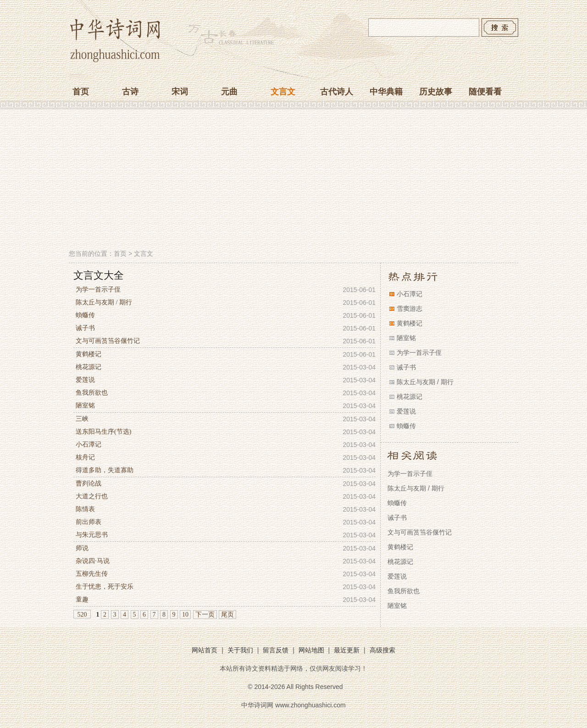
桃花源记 (89, 367)
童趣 (82, 599)
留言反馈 (276, 650)
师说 (82, 548)
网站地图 (311, 650)
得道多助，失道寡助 (105, 470)
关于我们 (240, 650)
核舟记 (85, 457)
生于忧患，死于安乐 (105, 587)
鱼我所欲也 (92, 393)
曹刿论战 (89, 483)
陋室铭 (85, 405)
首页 (81, 92)
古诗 (130, 92)
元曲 (229, 92)
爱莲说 (85, 380)
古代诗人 (337, 92)
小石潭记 (89, 444)
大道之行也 (92, 496)
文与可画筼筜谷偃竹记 (108, 341)
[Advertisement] (293, 180)
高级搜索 (382, 650)
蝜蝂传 (85, 315)
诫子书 (85, 328)
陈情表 (85, 509)
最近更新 (347, 650)
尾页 (227, 615)
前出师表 (89, 522)
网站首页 (205, 650)
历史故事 (436, 92)
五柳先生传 (92, 574)
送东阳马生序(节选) (103, 432)
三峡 (82, 419)
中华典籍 (386, 92)
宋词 (180, 92)
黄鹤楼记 (89, 354)
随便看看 (485, 92)
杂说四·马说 (93, 561)
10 (185, 615)
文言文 (283, 92)
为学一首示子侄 (98, 290)
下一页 (205, 615)
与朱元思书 (92, 535)
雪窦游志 (410, 309)
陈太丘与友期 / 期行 (104, 302)
